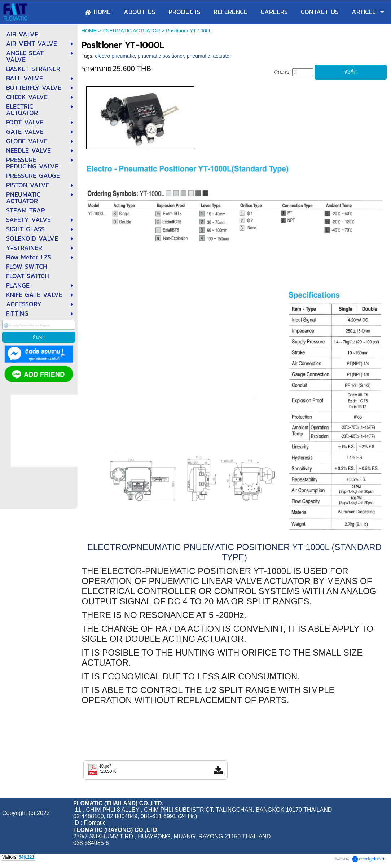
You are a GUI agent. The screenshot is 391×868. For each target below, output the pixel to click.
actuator (222, 56)
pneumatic (199, 56)
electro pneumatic (115, 56)
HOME (89, 31)
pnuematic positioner (161, 56)
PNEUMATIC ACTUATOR (131, 31)
